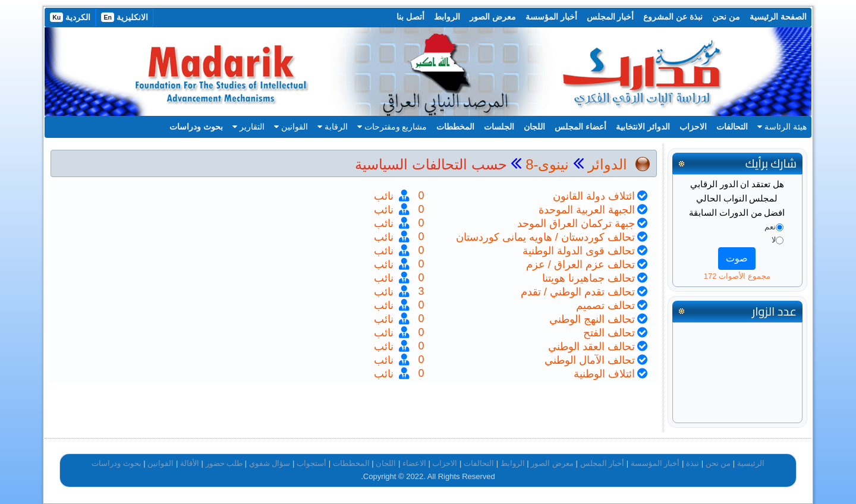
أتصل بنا (410, 17)
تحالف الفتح (609, 333)
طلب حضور (224, 463)
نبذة (693, 463)
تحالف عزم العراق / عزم (580, 264)
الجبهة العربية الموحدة (587, 210)
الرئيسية (751, 463)
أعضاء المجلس (580, 127)
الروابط (447, 17)
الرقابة (333, 127)
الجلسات (499, 127)
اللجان (534, 127)
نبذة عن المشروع (673, 17)
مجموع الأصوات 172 (737, 276)
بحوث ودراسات (196, 127)
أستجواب (311, 463)
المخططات (455, 127)
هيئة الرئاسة (782, 127)
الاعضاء (414, 463)
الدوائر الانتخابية (643, 127)
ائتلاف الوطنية (604, 374)
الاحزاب (693, 127)
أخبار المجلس (610, 17)
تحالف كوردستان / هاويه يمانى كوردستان (545, 237)
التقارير (248, 127)
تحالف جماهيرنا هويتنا (588, 278)
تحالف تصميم (605, 305)
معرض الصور (493, 17)
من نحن (726, 17)
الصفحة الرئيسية (778, 17)
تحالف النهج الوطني (592, 319)
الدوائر (608, 164)
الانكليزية (125, 17)
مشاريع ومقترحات (392, 127)
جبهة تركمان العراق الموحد (576, 223)
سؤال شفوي (270, 463)
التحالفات (732, 127)
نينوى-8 (545, 164)
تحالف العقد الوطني (591, 346)
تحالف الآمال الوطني (590, 360)
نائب (385, 196)
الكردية (70, 17)
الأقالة (190, 463)
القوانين (291, 127)
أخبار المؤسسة (551, 17)
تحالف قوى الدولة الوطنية (579, 251)
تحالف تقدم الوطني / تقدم (578, 292)
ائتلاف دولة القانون (594, 196)
